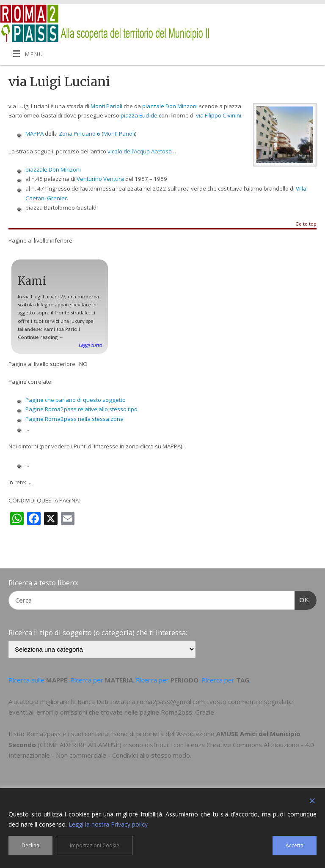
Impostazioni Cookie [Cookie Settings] (95, 845)
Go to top (306, 224)
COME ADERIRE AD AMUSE (80, 745)
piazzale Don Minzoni (170, 106)
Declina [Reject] (30, 845)
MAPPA (34, 134)
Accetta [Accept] (295, 845)
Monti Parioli (106, 106)
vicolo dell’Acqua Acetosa (140, 151)
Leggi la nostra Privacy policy (108, 824)
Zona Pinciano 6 (80, 134)
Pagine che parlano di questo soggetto (76, 400)
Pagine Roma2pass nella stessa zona (74, 419)
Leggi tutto (90, 345)
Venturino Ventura (100, 179)
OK (302, 599)
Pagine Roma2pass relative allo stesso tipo (81, 409)
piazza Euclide (139, 115)
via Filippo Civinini (219, 115)
